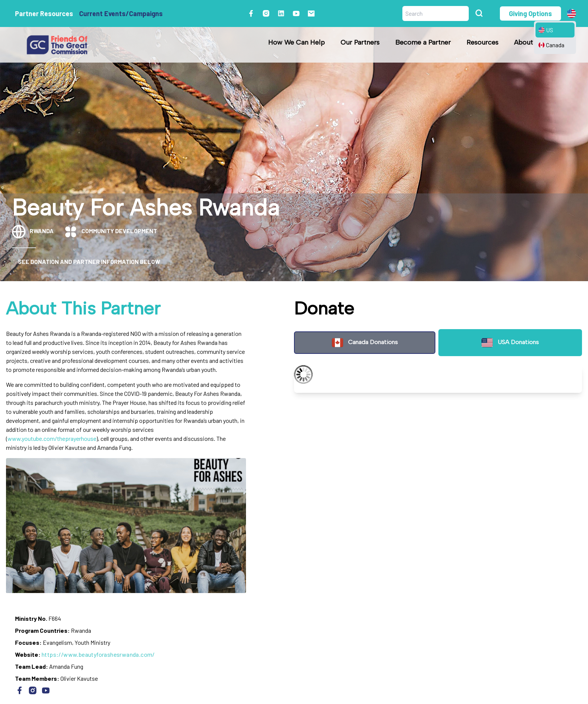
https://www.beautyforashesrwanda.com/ (98, 654)
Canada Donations (365, 343)
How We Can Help (296, 42)
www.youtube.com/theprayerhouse (52, 438)
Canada (551, 45)
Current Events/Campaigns (121, 13)
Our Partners (360, 42)
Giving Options (530, 13)
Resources (482, 42)
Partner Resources (44, 13)
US (546, 30)
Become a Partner (423, 42)
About (523, 42)
